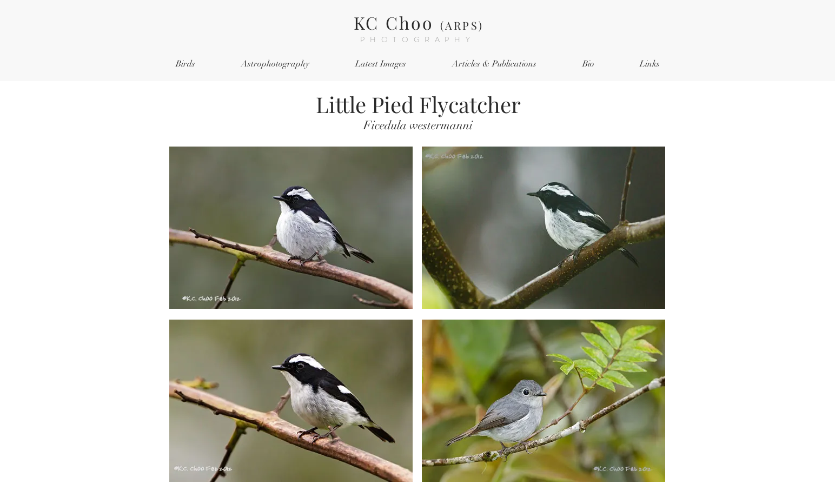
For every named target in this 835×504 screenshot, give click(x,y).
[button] (185, 64)
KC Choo (419, 22)
